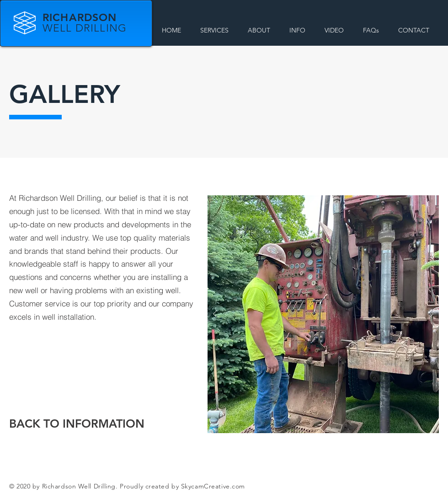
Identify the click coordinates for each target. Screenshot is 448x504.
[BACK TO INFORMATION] (77, 424)
